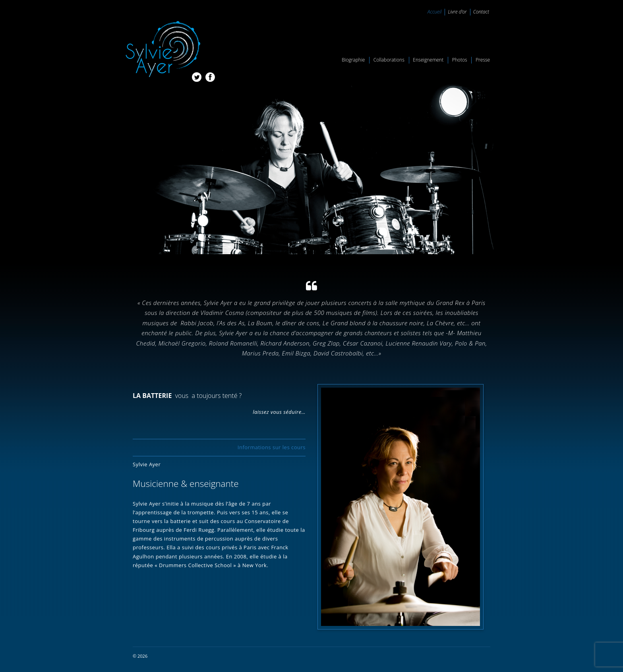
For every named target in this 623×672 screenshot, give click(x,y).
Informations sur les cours (272, 447)
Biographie (353, 60)
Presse (483, 60)
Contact (481, 12)
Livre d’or (457, 12)
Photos (460, 60)
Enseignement (428, 60)
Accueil (435, 12)
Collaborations (389, 60)
